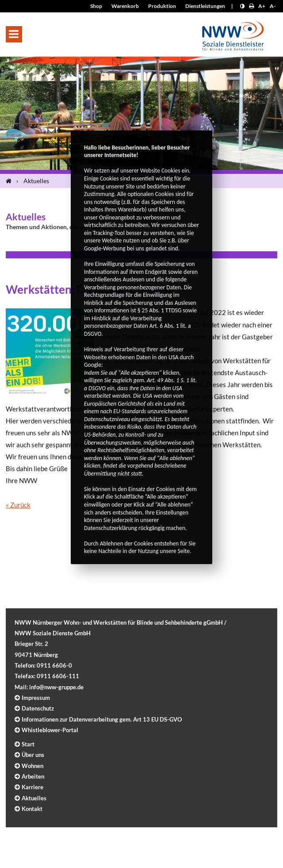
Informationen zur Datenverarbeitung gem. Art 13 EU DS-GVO (102, 719)
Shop (96, 6)
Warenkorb (125, 6)
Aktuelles (36, 181)
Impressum (36, 698)
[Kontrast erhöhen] (242, 6)
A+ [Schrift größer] (262, 6)
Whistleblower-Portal (50, 730)
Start (28, 744)
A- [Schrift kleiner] (273, 6)
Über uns (33, 755)
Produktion (162, 6)
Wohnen (33, 766)
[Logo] (233, 33)
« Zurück (18, 505)
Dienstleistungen (205, 6)
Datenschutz (38, 708)
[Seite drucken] (251, 6)
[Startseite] (10, 181)
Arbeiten (33, 776)
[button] (14, 34)
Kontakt (32, 809)
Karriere (33, 787)
